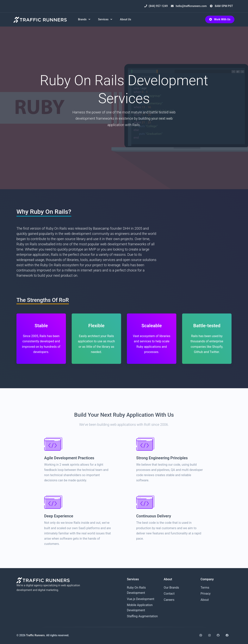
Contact (169, 594)
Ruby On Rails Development (136, 590)
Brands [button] (83, 19)
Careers (169, 600)
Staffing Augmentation (142, 616)
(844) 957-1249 (156, 6)
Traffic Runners (35, 635)
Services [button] (104, 19)
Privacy (206, 594)
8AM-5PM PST (221, 6)
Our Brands (171, 588)
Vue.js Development (141, 599)
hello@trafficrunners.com (189, 6)
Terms (205, 588)
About (205, 600)
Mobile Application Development (140, 608)
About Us (127, 19)
